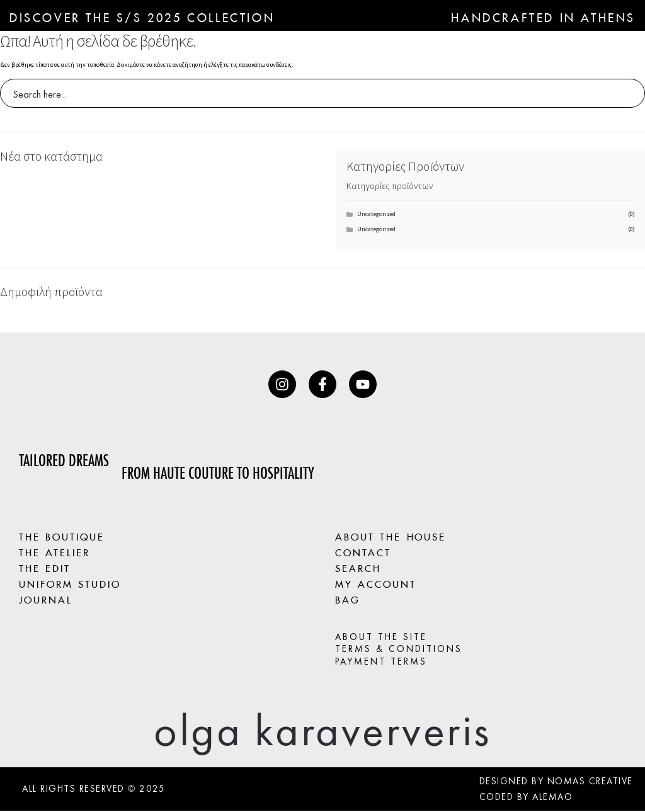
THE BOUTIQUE (62, 535)
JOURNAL (46, 599)
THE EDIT (45, 567)
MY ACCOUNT (376, 583)
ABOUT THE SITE (381, 638)
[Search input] (314, 93)
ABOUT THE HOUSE (391, 535)
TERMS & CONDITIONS (399, 650)
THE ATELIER (55, 551)
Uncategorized (376, 214)
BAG (348, 599)
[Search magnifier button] (631, 93)
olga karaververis (322, 731)
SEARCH (358, 567)
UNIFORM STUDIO (70, 583)
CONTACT (363, 551)
